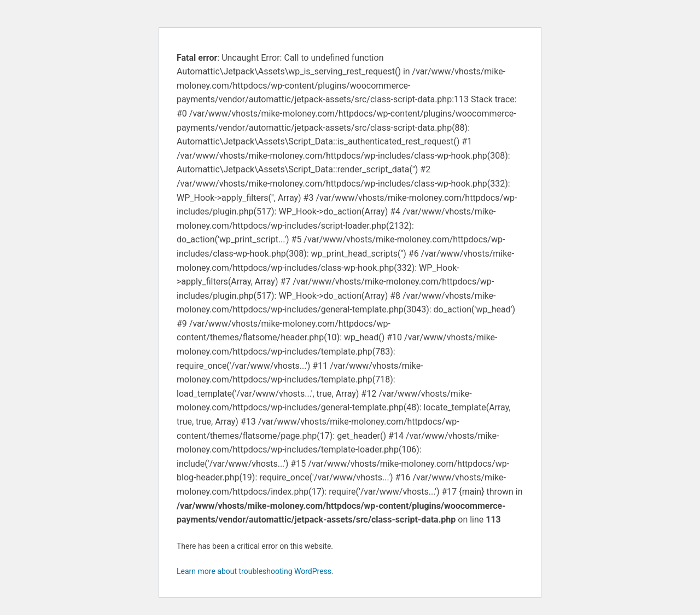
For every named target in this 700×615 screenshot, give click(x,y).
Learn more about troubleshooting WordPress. (255, 571)
